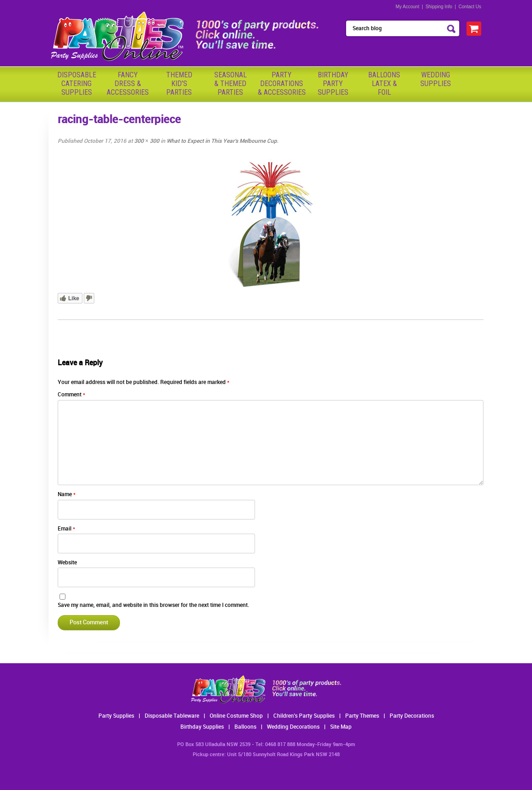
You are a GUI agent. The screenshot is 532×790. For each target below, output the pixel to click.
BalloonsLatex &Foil (384, 84)
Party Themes (362, 716)
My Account (407, 7)
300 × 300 (147, 141)
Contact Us (470, 7)
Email (66, 529)
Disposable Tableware (172, 716)
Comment (71, 395)
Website (67, 563)
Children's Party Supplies (304, 716)
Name (67, 495)
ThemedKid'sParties (179, 84)
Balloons (245, 727)
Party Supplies (116, 716)
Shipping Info (439, 7)
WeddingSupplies (436, 79)
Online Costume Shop (236, 716)
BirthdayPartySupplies (333, 84)
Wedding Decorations (293, 727)
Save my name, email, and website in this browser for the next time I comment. (153, 605)
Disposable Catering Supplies (77, 84)
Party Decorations (412, 716)
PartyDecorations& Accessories (282, 84)
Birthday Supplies (202, 727)
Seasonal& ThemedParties (231, 84)
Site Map (341, 727)
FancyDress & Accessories (128, 84)
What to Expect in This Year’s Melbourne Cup (222, 141)
